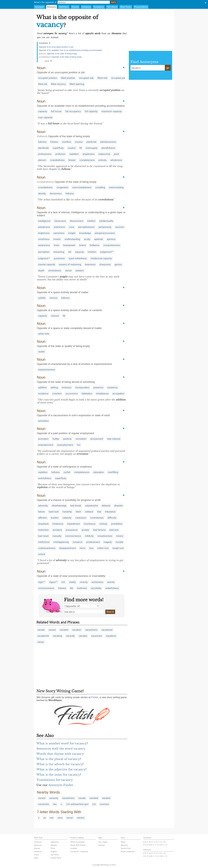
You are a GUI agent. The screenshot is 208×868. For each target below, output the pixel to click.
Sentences (86, 7)
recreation (81, 439)
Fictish (95, 697)
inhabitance (102, 394)
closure (54, 298)
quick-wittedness (78, 258)
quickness (59, 258)
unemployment (65, 445)
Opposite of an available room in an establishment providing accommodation (70, 50)
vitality (72, 582)
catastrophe (92, 506)
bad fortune (99, 530)
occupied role (86, 78)
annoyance (72, 530)
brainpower (69, 245)
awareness (44, 245)
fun (79, 445)
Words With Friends (78, 845)
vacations (111, 636)
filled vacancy (58, 84)
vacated (64, 630)
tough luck (118, 548)
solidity (42, 298)
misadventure (105, 536)
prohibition (117, 524)
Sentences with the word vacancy (61, 749)
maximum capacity (112, 111)
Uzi (94, 804)
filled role (102, 78)
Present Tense (56, 858)
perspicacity (105, 227)
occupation (118, 394)
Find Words (112, 7)
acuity (87, 239)
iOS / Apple (103, 842)
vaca (60, 818)
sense (68, 271)
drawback (43, 524)
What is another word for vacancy (62, 743)
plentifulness (108, 148)
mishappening (61, 542)
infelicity (89, 536)
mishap (103, 524)
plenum (42, 160)
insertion (57, 394)
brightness (44, 233)
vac (55, 804)
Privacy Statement (128, 851)
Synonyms (39, 7)
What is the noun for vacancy (58, 775)
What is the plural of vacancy (58, 759)
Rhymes (75, 7)
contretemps (97, 518)
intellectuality (106, 221)
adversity (43, 506)
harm (83, 548)
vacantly (70, 636)
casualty (57, 536)
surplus (72, 148)
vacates (83, 636)
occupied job (118, 78)
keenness (90, 264)
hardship (67, 512)
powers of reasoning (70, 264)
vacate (41, 630)
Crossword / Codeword (79, 851)
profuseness (45, 154)
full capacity (91, 111)
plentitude (43, 148)
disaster (119, 506)
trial (99, 512)
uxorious (104, 804)
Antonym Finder (61, 785)
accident (57, 530)
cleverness (60, 221)
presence (98, 388)
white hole (44, 334)
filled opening (77, 84)
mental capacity (47, 264)
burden (55, 518)
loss (91, 548)
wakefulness (112, 588)
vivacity (84, 582)
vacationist (43, 636)
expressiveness (47, 370)
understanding (72, 239)
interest (62, 588)
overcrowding (116, 187)
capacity (43, 111)
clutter (41, 352)
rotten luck (103, 548)
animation (43, 421)
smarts (57, 239)
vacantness (91, 630)
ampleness (89, 154)
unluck (42, 554)
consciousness (46, 588)
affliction (43, 518)
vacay (41, 642)
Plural (53, 848)
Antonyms (51, 7)
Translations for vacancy (55, 780)
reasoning (59, 252)
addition (42, 388)
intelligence (44, 221)
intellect (91, 221)
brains (82, 245)
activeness (97, 582)
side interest (114, 439)
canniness (59, 233)
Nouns (36, 855)
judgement (106, 252)
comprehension (112, 245)
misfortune (44, 542)
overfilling (113, 472)
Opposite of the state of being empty (62, 54)
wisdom (80, 271)
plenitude (92, 142)
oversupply (92, 148)
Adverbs (54, 845)
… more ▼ (47, 61)
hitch (78, 512)
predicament (93, 542)
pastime (67, 439)
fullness (42, 142)
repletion (74, 154)
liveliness (82, 588)
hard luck (54, 512)
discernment (77, 221)
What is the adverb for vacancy (59, 764)
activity (111, 582)
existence (113, 388)
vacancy (84, 612)
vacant (52, 630)
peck (116, 154)
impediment (74, 524)
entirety (103, 160)
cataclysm (81, 518)
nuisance (78, 542)
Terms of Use (126, 848)
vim (63, 582)
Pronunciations (141, 7)
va (44, 818)
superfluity (58, 148)
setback (89, 512)
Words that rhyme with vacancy (60, 754)
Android (101, 845)
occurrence (72, 394)
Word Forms (126, 7)
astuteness (44, 227)
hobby (56, 439)
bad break (76, 506)
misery (120, 536)
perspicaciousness (105, 233)
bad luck (114, 530)
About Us (124, 845)
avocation (43, 439)
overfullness (45, 478)
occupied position (48, 78)
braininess (60, 227)
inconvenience (73, 536)
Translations (99, 7)
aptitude (99, 239)
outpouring (104, 154)
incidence (43, 394)
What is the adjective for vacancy (61, 769)
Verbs (36, 858)
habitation (87, 394)
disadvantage (59, 506)
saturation (99, 472)
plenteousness (108, 142)
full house (56, 111)
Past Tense (55, 855)
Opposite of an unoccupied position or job (56, 47)
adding (54, 388)
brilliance (95, 245)
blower (72, 160)
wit (70, 252)
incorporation (82, 388)
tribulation (110, 512)
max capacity (45, 117)
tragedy (108, 542)
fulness (54, 142)
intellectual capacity (101, 258)
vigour (52, 582)
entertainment (46, 445)
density (42, 194)
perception (44, 252)
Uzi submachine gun (77, 804)
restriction (43, 530)
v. (62, 804)
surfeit (67, 472)
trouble (119, 542)
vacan (70, 818)
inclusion (67, 388)
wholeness (116, 160)
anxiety (85, 530)
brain (57, 245)
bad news (43, 536)
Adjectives (55, 842)
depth (41, 271)
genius (118, 264)
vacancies (97, 636)
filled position (68, 78)
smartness (44, 239)
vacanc (81, 818)
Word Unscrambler (77, 842)
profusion (60, 154)
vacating (57, 636)
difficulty (112, 518)
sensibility (96, 588)
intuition (92, 252)
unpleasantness (47, 548)
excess (79, 142)
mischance (90, 524)
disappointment (68, 548)
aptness (111, 239)
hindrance (58, 524)
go (168, 68)
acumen (120, 227)
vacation (77, 630)
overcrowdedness (82, 187)
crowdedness (57, 160)
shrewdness (55, 271)
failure (41, 512)
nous (72, 227)
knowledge (85, 233)
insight (72, 233)
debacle (106, 506)
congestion (62, 187)
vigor (41, 582)
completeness (87, 160)
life (72, 588)
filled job (43, 84)
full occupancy (73, 111)
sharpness (105, 264)
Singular (54, 851)
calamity (67, 518)
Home (123, 842)
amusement (97, 439)
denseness (56, 194)
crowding (100, 187)
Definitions (64, 7)
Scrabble (74, 848)
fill (81, 148)
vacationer (107, 630)
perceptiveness (86, 227)
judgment (43, 258)
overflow (67, 142)
